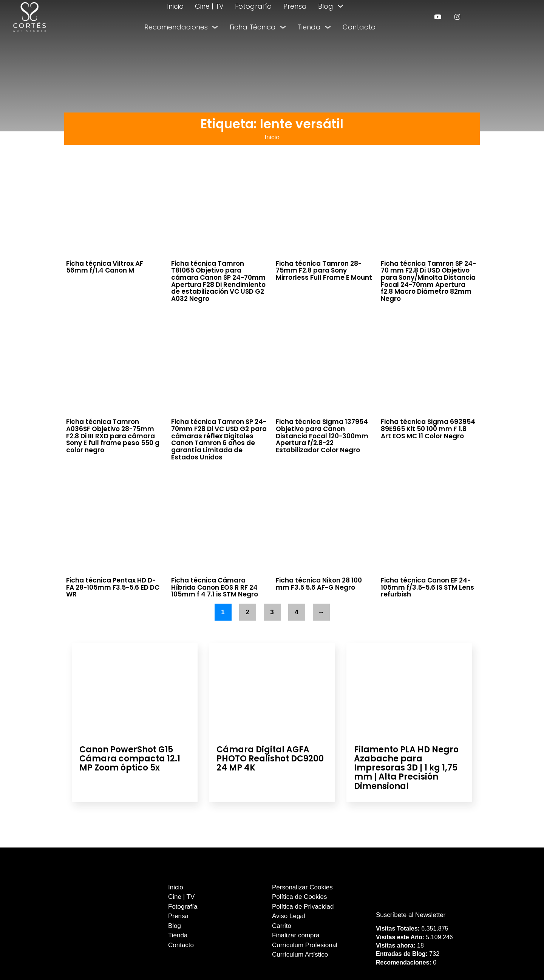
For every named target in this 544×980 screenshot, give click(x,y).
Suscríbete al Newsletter (411, 915)
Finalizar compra (296, 935)
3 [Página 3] (272, 612)
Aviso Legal (289, 916)
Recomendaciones (176, 27)
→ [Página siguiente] (321, 612)
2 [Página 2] (247, 612)
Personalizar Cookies (302, 887)
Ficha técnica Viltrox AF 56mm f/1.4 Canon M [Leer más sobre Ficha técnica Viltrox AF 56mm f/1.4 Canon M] (105, 267)
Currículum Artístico (300, 955)
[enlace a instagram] (457, 17)
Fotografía (253, 6)
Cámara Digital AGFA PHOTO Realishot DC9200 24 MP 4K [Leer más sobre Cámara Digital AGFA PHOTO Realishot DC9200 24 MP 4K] (270, 759)
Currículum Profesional (305, 945)
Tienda (309, 27)
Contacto (359, 27)
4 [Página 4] (296, 612)
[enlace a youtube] (438, 17)
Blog (326, 6)
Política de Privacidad (303, 907)
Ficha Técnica (253, 27)
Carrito (282, 926)
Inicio (175, 6)
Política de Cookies (300, 897)
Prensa (295, 6)
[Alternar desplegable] (340, 6)
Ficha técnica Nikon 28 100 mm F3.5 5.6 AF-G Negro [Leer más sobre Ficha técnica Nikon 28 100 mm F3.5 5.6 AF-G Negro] (319, 584)
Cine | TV (209, 6)
